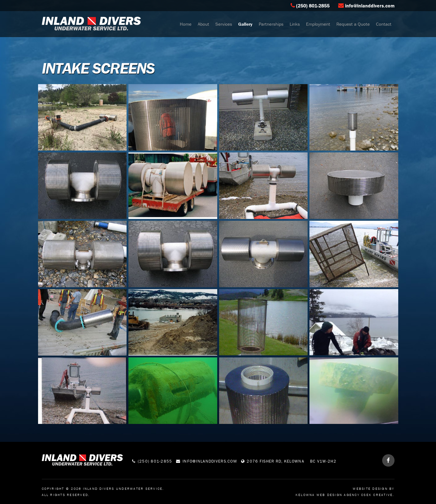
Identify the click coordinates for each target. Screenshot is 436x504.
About (203, 24)
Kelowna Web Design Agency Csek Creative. (345, 495)
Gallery (245, 24)
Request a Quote (353, 24)
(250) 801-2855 (313, 6)
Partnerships (271, 24)
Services (224, 24)
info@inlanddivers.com (370, 6)
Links (295, 24)
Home (186, 24)
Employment (318, 24)
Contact (384, 24)
